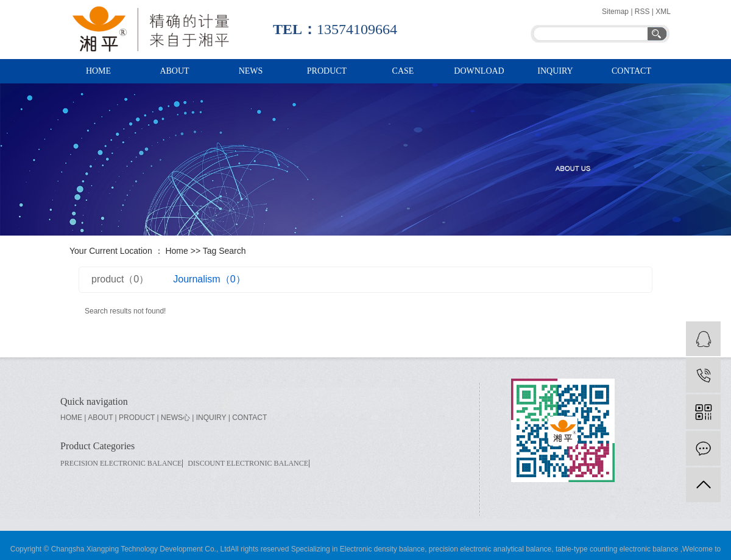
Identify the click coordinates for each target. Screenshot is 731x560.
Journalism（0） (209, 279)
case (403, 71)
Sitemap (616, 12)
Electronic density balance (382, 549)
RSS (642, 12)
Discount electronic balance (248, 463)
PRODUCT (327, 71)
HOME (98, 71)
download (479, 71)
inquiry (555, 71)
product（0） (120, 279)
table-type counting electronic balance (616, 549)
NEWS (251, 71)
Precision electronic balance (121, 463)
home (71, 418)
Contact (631, 71)
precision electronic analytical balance (489, 549)
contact (249, 418)
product (137, 418)
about (100, 418)
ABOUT (174, 71)
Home (176, 251)
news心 (175, 418)
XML (663, 12)
